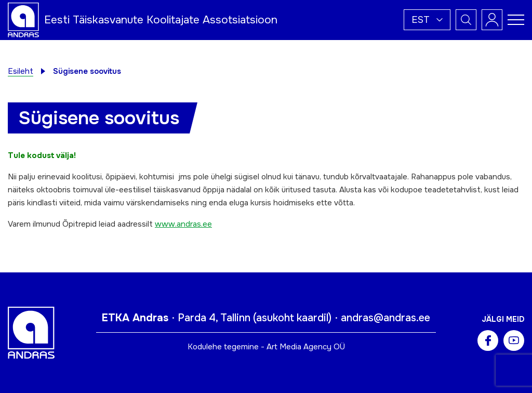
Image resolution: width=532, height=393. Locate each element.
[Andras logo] (23, 19)
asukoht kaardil (292, 318)
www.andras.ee (183, 224)
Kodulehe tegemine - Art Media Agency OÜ (266, 347)
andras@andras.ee (385, 318)
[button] (427, 20)
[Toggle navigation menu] (516, 20)
